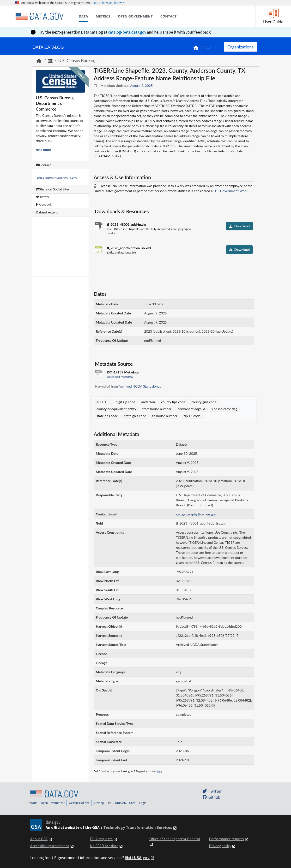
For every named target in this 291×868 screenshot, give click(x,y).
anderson (148, 402)
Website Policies (79, 803)
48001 (101, 402)
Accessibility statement (50, 846)
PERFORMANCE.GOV (121, 803)
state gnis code (135, 416)
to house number (165, 416)
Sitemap (99, 803)
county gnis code (204, 402)
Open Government (53, 803)
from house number (157, 409)
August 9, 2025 (141, 86)
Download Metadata (120, 377)
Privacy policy (220, 846)
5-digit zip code (124, 402)
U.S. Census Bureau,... (78, 61)
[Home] (39, 16)
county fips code (173, 402)
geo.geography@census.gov (57, 178)
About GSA (39, 839)
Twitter (42, 197)
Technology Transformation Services (138, 827)
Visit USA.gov (137, 858)
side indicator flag (224, 409)
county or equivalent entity (116, 409)
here (160, 771)
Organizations (240, 47)
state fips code (107, 416)
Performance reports (226, 839)
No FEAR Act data (104, 846)
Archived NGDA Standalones (140, 386)
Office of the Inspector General (175, 839)
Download (239, 226)
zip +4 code (192, 416)
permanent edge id (191, 409)
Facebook (44, 204)
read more (43, 150)
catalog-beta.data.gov (127, 32)
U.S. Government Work (230, 191)
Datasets (213, 47)
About (33, 803)
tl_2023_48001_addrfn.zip (127, 224)
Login (143, 803)
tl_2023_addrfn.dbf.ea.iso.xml (129, 248)
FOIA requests (101, 839)
